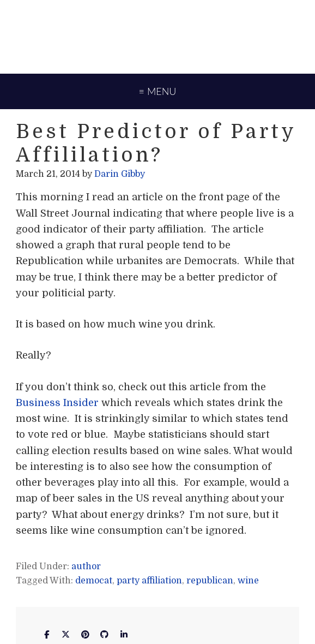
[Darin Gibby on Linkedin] (124, 634)
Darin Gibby (157, 35)
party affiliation (149, 581)
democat (94, 581)
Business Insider (57, 403)
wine (248, 581)
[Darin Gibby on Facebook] (46, 634)
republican (210, 581)
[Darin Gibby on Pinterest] (85, 634)
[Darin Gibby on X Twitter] (66, 634)
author (86, 567)
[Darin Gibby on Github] (105, 634)
